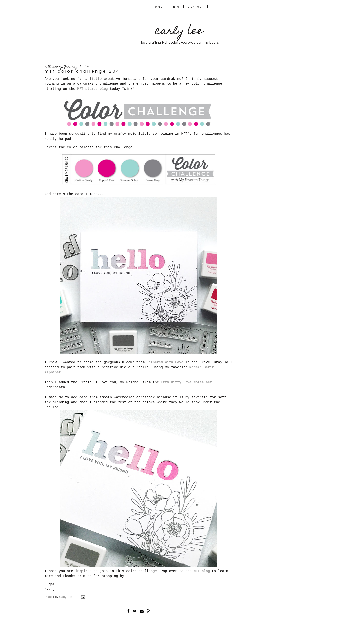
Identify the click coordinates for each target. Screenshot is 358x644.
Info (176, 7)
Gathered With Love (165, 362)
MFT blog (202, 571)
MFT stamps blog (93, 89)
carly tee (179, 32)
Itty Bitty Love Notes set (186, 382)
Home (158, 7)
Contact (196, 7)
